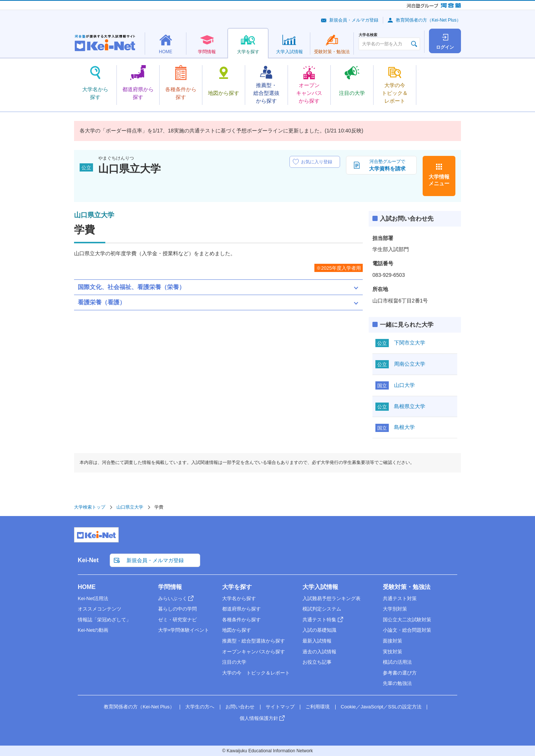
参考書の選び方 (400, 673)
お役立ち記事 (317, 662)
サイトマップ (280, 707)
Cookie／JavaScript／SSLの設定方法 (381, 707)
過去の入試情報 (319, 652)
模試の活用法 (397, 662)
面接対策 (393, 641)
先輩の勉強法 (397, 683)
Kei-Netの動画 (93, 630)
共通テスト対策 (400, 598)
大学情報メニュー (439, 180)
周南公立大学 (410, 364)
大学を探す (237, 587)
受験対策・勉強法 (407, 587)
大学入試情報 (320, 587)
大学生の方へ (200, 707)
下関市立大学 (410, 343)
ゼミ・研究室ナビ (177, 620)
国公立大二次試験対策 (407, 620)
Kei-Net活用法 (93, 598)
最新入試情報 (317, 641)
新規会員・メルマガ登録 (354, 20)
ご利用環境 (318, 707)
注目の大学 (234, 662)
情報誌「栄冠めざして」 (104, 620)
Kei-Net (88, 560)
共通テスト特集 (319, 620)
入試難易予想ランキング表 (331, 598)
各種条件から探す (241, 620)
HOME (87, 587)
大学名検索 (368, 35)
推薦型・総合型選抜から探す (254, 641)
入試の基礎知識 (319, 630)
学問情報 (170, 587)
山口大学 (404, 385)
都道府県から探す (241, 609)
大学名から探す (239, 598)
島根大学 (404, 427)
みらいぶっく (173, 598)
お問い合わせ (240, 707)
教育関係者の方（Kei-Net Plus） (428, 20)
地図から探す (237, 630)
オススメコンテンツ (100, 609)
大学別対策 (395, 609)
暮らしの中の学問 (177, 609)
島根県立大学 (410, 406)
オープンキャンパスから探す (254, 652)
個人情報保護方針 (259, 718)
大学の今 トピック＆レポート (256, 673)
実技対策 (393, 652)
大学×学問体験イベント (184, 630)
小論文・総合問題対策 (407, 630)
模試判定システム (322, 609)
